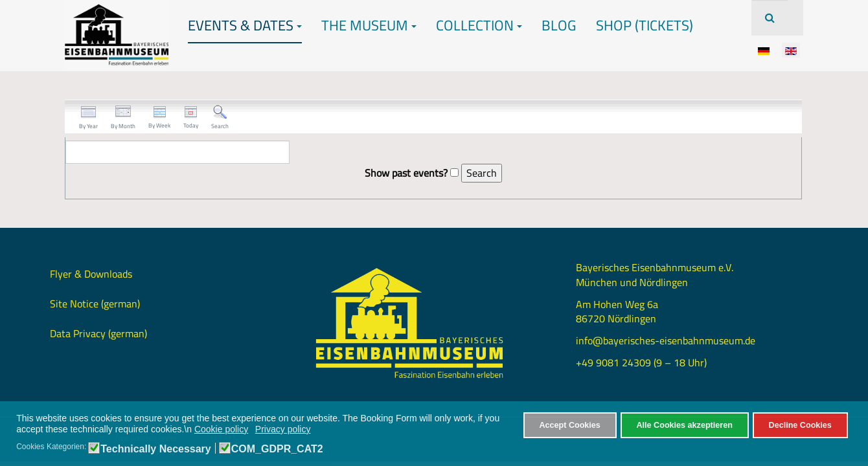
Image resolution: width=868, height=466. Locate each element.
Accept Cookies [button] (569, 425)
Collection (479, 25)
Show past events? (406, 173)
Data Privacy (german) (98, 333)
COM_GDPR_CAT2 (277, 449)
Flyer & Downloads (91, 274)
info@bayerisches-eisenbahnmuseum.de (666, 340)
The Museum (369, 25)
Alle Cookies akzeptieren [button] (685, 425)
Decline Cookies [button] (800, 425)
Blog (559, 25)
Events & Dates (245, 25)
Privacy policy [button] (283, 429)
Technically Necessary (155, 449)
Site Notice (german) (95, 304)
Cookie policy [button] (221, 429)
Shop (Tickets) (645, 25)
